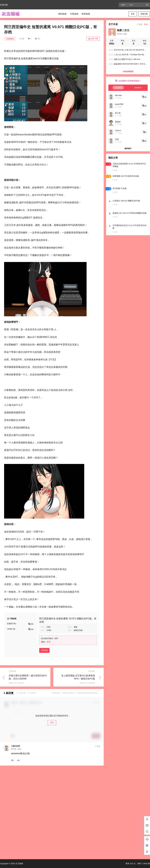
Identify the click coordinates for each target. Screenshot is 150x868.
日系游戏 (10, 39)
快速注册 (144, 14)
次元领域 (19, 864)
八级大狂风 (16, 746)
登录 (133, 14)
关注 (140, 24)
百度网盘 (44, 650)
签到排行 (128, 149)
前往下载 (93, 39)
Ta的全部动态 (128, 71)
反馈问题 (4, 5)
